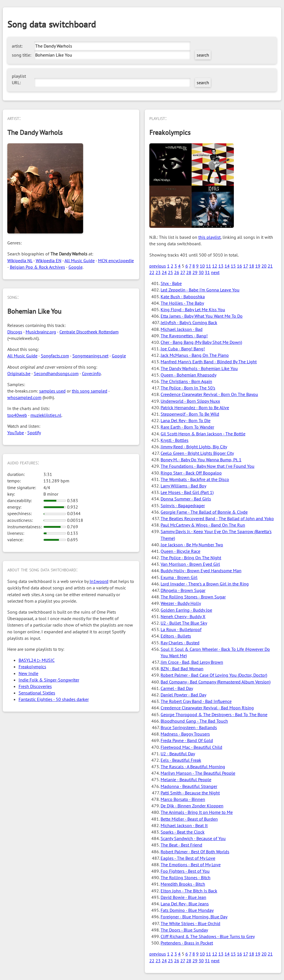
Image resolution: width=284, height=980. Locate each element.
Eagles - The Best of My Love (188, 858)
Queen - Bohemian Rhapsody (188, 375)
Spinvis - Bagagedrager (183, 505)
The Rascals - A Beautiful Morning (193, 767)
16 (239, 266)
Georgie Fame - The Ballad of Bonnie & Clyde (204, 512)
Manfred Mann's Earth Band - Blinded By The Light (209, 362)
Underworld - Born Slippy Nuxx (190, 401)
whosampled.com (24, 397)
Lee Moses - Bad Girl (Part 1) (187, 492)
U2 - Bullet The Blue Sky (184, 623)
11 (208, 266)
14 (227, 266)
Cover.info (91, 373)
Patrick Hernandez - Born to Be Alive (195, 407)
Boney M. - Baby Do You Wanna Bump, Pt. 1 (201, 460)
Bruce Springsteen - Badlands (189, 727)
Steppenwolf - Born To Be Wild (190, 414)
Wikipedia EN (49, 260)
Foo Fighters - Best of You (185, 871)
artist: (17, 46)
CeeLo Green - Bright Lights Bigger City (197, 453)
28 (189, 272)
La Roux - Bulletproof (181, 629)
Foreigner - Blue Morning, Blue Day (194, 917)
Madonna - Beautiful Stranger (189, 786)
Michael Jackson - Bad (182, 329)
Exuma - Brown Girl (179, 577)
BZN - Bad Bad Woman (182, 669)
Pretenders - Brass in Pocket (187, 943)
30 (201, 272)
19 (258, 266)
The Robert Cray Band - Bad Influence (196, 701)
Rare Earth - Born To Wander (187, 427)
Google (76, 267)
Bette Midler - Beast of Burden (189, 819)
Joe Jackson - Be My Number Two (192, 545)
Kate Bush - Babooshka (183, 297)
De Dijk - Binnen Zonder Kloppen (192, 806)
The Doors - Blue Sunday (184, 930)
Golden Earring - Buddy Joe (186, 610)
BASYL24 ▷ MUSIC (37, 660)
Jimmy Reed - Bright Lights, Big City (194, 447)
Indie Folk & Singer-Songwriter (49, 680)
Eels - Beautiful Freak (181, 760)
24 (164, 272)
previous (158, 266)
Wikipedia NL (20, 260)
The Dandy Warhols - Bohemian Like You (199, 368)
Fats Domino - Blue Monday (187, 910)
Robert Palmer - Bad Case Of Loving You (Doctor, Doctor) (214, 675)
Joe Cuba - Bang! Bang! (183, 349)
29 (195, 272)
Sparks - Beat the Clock (183, 832)
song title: (22, 55)
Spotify (34, 433)
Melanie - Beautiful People (186, 779)
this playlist (209, 237)
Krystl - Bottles (175, 440)
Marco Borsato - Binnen (183, 799)
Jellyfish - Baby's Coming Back (189, 322)
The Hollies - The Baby (182, 303)
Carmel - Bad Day (177, 688)
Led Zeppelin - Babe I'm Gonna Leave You (200, 290)
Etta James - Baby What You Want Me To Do (202, 316)
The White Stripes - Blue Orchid (190, 923)
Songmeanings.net (90, 356)
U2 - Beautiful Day (178, 754)
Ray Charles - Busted (180, 643)
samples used (52, 391)
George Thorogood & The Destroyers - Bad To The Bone (214, 714)
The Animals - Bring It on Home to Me (197, 812)
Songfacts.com (55, 356)
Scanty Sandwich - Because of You (193, 838)
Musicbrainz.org (41, 332)
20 (264, 266)
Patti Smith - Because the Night (190, 793)
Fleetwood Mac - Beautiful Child (191, 747)
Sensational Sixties (37, 693)
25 (170, 272)
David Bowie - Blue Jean (183, 897)
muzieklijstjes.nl (46, 415)
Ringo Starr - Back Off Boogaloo (191, 473)
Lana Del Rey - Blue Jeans (185, 904)
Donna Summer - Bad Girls (186, 499)
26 (177, 272)
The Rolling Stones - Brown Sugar (193, 597)
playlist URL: (19, 79)
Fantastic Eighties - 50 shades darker (54, 699)
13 (221, 266)
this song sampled (90, 391)
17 (246, 266)
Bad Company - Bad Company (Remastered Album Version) (216, 682)
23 (158, 272)
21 (270, 266)
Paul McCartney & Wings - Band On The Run (203, 525)
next (215, 272)
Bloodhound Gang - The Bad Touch (194, 721)
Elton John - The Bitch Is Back (189, 891)
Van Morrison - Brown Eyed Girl (190, 564)
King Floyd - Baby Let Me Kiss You (193, 309)
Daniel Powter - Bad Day (183, 695)
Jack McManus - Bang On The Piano (195, 355)
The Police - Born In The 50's (188, 388)
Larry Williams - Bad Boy (183, 486)
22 (152, 272)
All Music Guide (80, 260)
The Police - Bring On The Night (191, 558)
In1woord (99, 581)
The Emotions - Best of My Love (191, 865)
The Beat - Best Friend (181, 845)
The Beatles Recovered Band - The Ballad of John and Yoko (217, 518)
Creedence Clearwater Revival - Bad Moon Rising (207, 708)
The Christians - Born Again (186, 381)
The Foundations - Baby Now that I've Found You (208, 466)
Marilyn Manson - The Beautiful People (198, 773)
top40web (17, 415)
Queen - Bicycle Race (180, 551)
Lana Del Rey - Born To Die (186, 420)
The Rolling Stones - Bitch (186, 877)
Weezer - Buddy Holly (181, 603)
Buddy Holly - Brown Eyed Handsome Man (201, 571)
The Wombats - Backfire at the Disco (195, 479)
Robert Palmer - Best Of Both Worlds (195, 852)
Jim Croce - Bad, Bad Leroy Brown (192, 662)
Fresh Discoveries (35, 686)
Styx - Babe (171, 283)
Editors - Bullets (176, 636)
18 (252, 266)
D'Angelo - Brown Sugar (183, 590)
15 (233, 266)
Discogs (15, 332)
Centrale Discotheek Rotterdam (89, 332)
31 (207, 272)
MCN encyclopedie (116, 260)
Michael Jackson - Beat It (184, 825)
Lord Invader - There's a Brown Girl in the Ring (205, 584)
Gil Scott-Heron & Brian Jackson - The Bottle (203, 434)
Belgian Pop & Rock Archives (37, 267)
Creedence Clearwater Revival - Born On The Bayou (209, 394)
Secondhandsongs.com (56, 373)
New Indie (28, 673)
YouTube (16, 433)
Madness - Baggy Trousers (185, 734)
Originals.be (19, 373)
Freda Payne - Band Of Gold (187, 740)
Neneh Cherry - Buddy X (183, 616)
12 (215, 266)
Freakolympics (32, 667)
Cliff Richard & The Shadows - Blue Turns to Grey (208, 936)
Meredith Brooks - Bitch (183, 884)
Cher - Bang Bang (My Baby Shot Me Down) (201, 342)
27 (183, 272)
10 (202, 266)
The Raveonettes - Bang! (184, 336)
